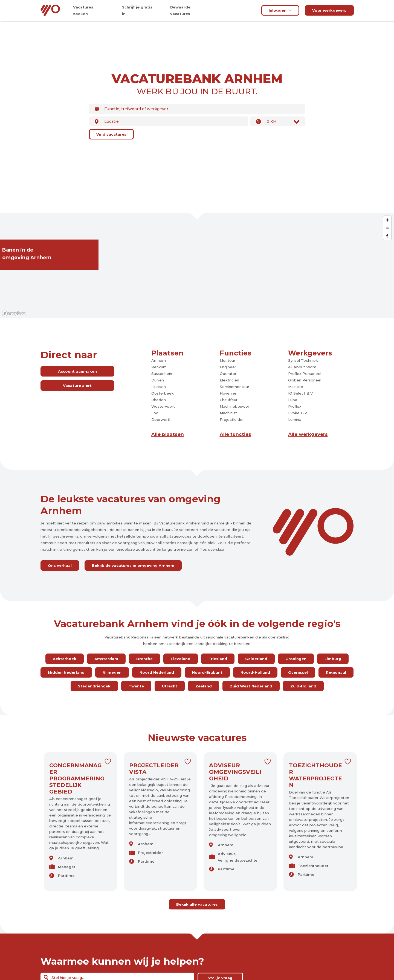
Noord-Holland (255, 672)
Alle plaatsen (168, 434)
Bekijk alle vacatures (197, 904)
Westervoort (163, 406)
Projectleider (232, 419)
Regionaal (336, 672)
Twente (136, 686)
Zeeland (204, 686)
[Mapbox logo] (14, 313)
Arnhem (159, 360)
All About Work (302, 367)
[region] (197, 266)
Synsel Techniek (303, 360)
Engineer (228, 367)
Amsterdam (106, 659)
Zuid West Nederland (251, 686)
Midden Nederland (66, 672)
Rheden (159, 400)
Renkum (159, 367)
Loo (155, 413)
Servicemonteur (234, 387)
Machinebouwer (234, 406)
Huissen (159, 387)
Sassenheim (162, 374)
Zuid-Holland (303, 686)
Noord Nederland (157, 672)
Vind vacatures (111, 134)
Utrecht (170, 686)
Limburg (333, 659)
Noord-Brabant (207, 672)
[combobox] (197, 109)
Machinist (228, 413)
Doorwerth (161, 419)
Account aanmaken (77, 371)
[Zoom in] (387, 220)
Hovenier (228, 393)
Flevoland (181, 659)
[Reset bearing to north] (387, 236)
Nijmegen (112, 672)
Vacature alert (77, 386)
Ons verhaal (60, 565)
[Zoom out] (387, 228)
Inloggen (280, 10)
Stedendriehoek (94, 686)
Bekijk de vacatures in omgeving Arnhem (133, 565)
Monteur (228, 360)
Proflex (295, 406)
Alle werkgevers (308, 434)
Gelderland (256, 659)
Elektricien (229, 380)
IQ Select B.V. (301, 393)
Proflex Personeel (305, 374)
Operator (228, 374)
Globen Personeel (305, 380)
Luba (293, 400)
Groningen (296, 659)
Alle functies (235, 434)
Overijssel (298, 672)
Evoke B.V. (298, 413)
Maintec (296, 387)
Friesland (218, 659)
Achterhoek (65, 659)
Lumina (295, 419)
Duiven (158, 380)
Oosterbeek (163, 393)
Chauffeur (229, 400)
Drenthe (144, 659)
